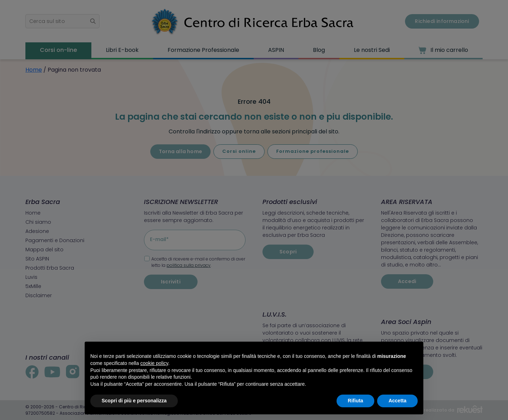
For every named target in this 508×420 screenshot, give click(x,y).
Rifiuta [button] (356, 401)
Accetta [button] (397, 401)
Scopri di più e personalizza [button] (134, 401)
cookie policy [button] (154, 363)
